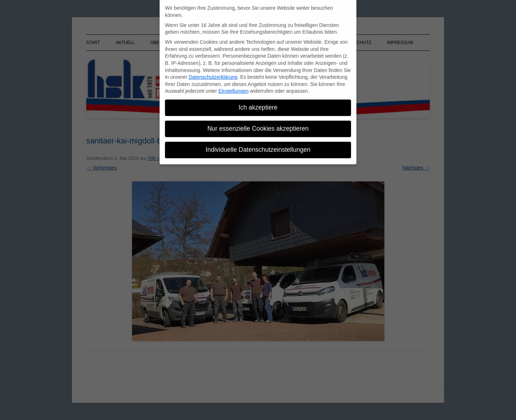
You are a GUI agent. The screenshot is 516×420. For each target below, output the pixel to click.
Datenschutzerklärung (213, 74)
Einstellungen (233, 88)
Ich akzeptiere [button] (258, 104)
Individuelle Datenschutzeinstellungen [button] (258, 146)
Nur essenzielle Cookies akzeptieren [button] (258, 125)
